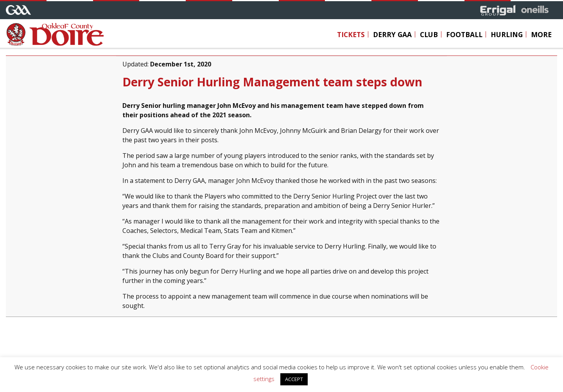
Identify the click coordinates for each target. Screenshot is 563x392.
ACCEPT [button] (294, 379)
